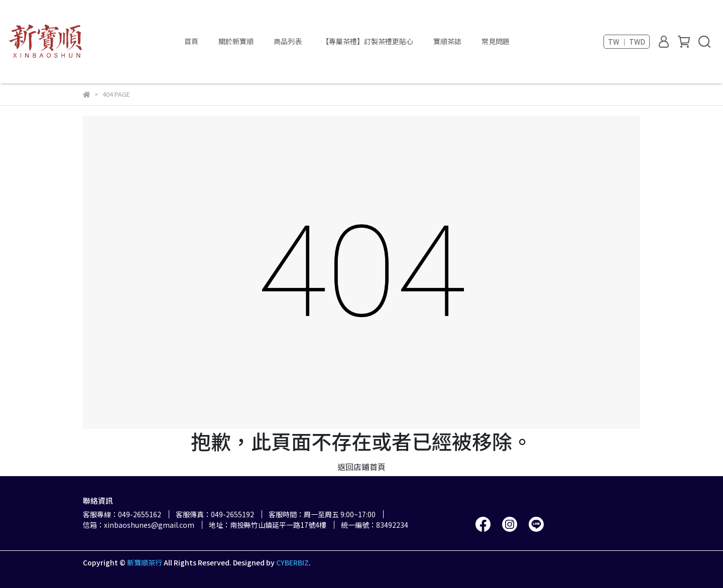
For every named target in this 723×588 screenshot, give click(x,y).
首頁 (191, 41)
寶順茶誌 (447, 41)
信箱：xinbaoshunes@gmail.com (139, 525)
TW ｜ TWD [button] (627, 42)
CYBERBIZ (292, 562)
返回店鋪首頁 (361, 467)
